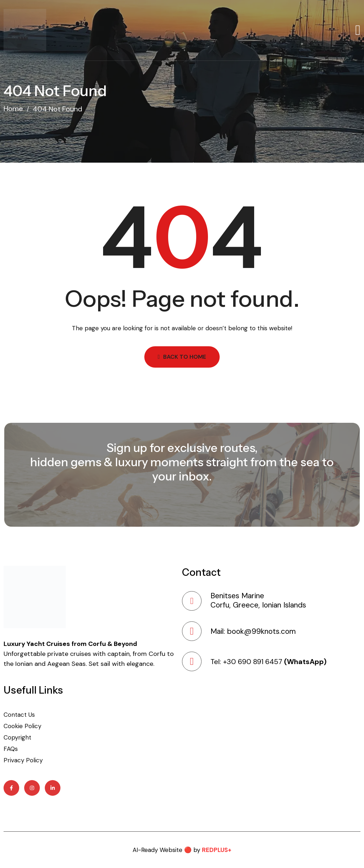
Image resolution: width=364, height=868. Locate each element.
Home (13, 109)
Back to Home (182, 357)
